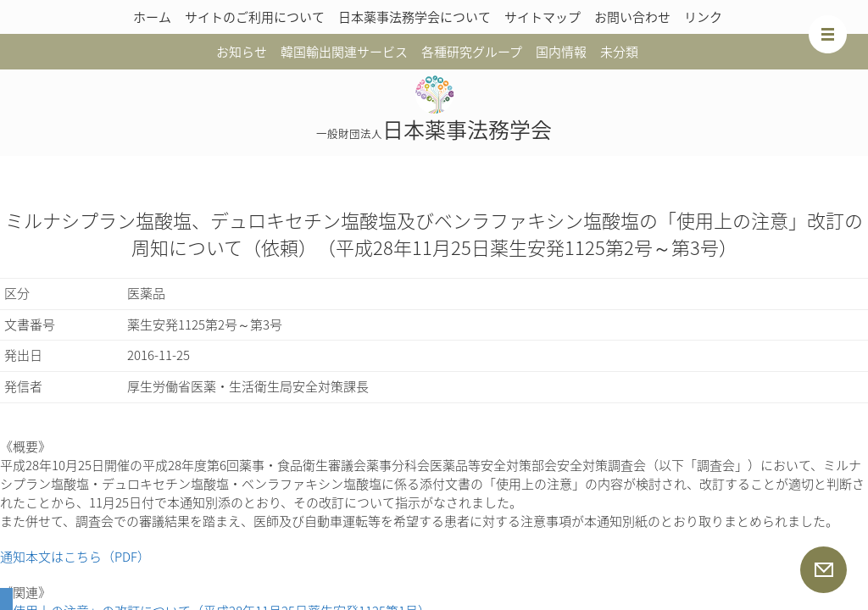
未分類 (619, 52)
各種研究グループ (472, 52)
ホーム (152, 17)
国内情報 (561, 52)
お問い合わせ (632, 17)
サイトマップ (542, 17)
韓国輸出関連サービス (344, 52)
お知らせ (242, 52)
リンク (703, 17)
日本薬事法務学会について (415, 17)
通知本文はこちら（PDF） (75, 557)
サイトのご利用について (255, 17)
